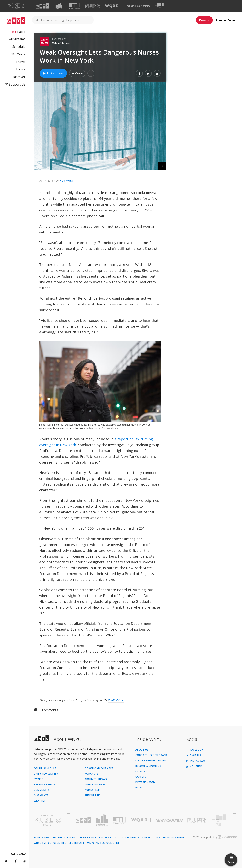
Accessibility (131, 838)
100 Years (18, 54)
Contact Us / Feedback (151, 755)
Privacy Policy (109, 838)
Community (42, 790)
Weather (40, 801)
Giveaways (41, 795)
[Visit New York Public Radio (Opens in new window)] (47, 820)
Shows (21, 62)
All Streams (17, 39)
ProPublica (116, 700)
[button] (91, 73)
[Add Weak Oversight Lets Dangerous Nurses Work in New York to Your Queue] (77, 73)
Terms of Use (87, 838)
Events (39, 779)
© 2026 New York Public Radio (55, 838)
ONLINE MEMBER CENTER (151, 761)
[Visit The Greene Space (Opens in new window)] (159, 6)
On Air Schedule (45, 768)
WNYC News (61, 43)
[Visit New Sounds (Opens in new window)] (138, 6)
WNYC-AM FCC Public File (103, 843)
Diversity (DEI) (145, 782)
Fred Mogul (66, 181)
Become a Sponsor (148, 766)
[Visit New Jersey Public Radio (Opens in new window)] (197, 820)
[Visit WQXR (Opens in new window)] (113, 6)
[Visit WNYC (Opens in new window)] (43, 6)
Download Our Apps (99, 768)
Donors (141, 771)
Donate (204, 20)
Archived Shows (96, 779)
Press (139, 788)
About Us (142, 750)
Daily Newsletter (46, 774)
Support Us (15, 84)
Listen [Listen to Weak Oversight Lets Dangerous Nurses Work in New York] (53, 73)
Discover (19, 77)
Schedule (19, 47)
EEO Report (77, 843)
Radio (21, 32)
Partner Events (45, 785)
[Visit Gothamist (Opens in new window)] (59, 6)
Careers (141, 777)
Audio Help (92, 790)
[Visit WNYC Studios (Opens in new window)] (74, 6)
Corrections (151, 838)
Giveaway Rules (174, 838)
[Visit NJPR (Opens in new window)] (92, 6)
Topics (20, 69)
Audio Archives (95, 785)
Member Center (226, 20)
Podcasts (92, 774)
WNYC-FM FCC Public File (50, 843)
